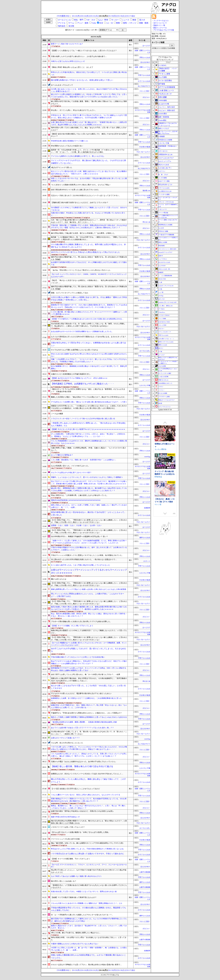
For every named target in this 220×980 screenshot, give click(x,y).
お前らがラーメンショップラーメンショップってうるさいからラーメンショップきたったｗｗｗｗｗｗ (89, 571)
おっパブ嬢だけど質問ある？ (62, 455)
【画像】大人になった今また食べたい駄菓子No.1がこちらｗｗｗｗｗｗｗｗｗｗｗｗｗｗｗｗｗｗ (88, 429)
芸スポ (142, 20)
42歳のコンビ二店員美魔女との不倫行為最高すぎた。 (71, 374)
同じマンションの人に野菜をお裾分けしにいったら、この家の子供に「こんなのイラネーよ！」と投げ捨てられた (88, 595)
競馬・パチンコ (130, 23)
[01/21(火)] (94, 16)
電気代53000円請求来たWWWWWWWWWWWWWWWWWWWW (76, 500)
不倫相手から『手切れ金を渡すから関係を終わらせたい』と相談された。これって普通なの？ (86, 713)
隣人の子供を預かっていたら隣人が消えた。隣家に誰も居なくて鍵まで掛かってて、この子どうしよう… (88, 780)
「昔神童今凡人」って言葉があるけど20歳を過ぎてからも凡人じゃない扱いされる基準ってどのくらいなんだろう (89, 886)
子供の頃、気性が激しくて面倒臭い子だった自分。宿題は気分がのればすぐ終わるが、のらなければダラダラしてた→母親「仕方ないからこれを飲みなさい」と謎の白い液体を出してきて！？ (89, 227)
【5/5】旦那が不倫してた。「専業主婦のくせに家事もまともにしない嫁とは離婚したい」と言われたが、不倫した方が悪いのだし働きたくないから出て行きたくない (89, 521)
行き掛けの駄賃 (145, 147)
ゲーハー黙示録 (163, 213)
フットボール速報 (164, 194)
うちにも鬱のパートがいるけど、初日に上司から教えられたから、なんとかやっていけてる (86, 795)
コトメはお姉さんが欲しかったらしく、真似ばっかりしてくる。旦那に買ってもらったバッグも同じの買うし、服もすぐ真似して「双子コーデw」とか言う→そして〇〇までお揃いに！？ (89, 755)
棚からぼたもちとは (59, 579)
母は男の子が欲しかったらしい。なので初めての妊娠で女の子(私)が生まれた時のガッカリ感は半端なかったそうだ (89, 871)
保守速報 (162, 84)
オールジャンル (64, 20)
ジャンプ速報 (162, 319)
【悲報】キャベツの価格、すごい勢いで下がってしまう (72, 626)
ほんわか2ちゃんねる (164, 262)
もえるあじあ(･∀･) (165, 168)
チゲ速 (160, 352)
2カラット (147, 561)
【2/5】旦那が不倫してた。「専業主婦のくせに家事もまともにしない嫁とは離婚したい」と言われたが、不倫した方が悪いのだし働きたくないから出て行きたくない (89, 603)
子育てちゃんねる (144, 75)
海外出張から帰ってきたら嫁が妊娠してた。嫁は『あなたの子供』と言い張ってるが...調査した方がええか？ (89, 129)
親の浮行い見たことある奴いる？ (64, 881)
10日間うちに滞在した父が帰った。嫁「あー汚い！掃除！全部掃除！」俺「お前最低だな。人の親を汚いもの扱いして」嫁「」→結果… (89, 949)
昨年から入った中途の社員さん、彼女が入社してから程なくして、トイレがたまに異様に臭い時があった (89, 73)
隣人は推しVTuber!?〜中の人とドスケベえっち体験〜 (165, 501)
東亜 (134, 20)
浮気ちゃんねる (145, 57)
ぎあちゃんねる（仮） (165, 269)
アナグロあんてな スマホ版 (164, 30)
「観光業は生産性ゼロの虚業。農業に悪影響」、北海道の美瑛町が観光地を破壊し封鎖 (84, 722)
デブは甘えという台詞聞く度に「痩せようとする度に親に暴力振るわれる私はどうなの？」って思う (89, 402)
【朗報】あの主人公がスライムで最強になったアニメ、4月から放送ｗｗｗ (79, 378)
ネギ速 (160, 289)
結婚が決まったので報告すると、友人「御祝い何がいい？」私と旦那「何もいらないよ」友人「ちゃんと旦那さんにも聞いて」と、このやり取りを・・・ (89, 706)
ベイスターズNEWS (164, 315)
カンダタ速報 (162, 178)
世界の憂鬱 (162, 97)
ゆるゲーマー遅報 (164, 181)
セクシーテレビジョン (165, 407)
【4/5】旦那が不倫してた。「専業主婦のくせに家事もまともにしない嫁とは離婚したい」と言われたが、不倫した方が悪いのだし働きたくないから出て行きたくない (89, 531)
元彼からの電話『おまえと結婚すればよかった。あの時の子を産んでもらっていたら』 (84, 762)
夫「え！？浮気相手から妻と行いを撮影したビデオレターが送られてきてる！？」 (82, 915)
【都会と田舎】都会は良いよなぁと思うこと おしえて (72, 67)
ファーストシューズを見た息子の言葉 (65, 839)
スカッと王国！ (145, 91)
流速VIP (161, 256)
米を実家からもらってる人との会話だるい (67, 146)
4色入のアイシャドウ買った (62, 167)
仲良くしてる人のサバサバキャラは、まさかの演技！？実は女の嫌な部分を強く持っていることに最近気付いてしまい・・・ (89, 180)
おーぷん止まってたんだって (62, 85)
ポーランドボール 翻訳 (165, 373)
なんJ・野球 (103, 20)
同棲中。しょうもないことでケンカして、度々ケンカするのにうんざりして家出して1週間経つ (87, 477)
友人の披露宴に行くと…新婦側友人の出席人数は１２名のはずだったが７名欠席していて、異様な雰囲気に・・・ (89, 367)
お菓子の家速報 (145, 872)
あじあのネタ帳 (164, 104)
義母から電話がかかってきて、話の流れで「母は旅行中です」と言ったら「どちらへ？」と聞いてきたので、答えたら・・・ (89, 927)
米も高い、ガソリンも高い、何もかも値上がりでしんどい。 (74, 110)
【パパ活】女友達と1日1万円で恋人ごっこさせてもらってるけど (75, 789)
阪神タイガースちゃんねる (166, 342)
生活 (101, 23)
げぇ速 (160, 282)
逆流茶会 (158, 449)
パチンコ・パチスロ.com (166, 202)
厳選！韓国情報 (164, 117)
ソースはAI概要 (57, 414)
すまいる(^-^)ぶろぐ (143, 152)
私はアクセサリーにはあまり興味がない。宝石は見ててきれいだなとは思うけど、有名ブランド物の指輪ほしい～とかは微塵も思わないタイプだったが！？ (89, 662)
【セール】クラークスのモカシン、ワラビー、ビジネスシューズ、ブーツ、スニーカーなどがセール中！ (89, 866)
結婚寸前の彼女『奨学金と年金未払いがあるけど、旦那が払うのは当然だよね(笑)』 (83, 811)
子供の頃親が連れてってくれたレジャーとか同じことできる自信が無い (78, 657)
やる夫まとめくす (165, 94)
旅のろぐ (161, 348)
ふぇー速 (161, 292)
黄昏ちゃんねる (163, 345)
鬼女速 (160, 403)
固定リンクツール (160, 28)
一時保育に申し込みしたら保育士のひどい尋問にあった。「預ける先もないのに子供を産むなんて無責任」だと (88, 424)
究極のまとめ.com (163, 380)
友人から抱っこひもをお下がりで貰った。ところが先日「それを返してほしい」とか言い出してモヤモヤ (88, 687)
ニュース (126, 20)
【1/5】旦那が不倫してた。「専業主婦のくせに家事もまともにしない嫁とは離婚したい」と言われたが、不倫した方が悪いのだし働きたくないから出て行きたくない (89, 639)
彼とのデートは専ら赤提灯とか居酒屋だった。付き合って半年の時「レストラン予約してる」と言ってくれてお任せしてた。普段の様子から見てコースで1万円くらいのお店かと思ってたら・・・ (89, 96)
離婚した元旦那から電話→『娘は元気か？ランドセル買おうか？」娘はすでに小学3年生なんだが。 (89, 397)
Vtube (94, 23)
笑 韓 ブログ (163, 175)
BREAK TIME (162, 279)
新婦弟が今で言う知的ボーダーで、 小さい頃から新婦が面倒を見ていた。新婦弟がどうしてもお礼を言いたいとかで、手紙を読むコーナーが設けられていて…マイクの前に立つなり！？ (89, 306)
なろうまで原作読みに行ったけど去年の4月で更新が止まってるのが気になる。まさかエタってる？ (89, 337)
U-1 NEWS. (162, 65)
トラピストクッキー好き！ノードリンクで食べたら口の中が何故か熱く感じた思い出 (83, 419)
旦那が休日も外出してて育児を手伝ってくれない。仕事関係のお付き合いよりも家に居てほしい (88, 344)
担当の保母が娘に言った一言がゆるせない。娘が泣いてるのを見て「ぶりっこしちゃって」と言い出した (88, 514)
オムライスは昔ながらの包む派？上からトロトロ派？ (71, 472)
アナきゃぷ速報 (164, 74)
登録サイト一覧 (159, 25)
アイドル (62, 23)
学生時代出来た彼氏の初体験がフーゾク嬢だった (70, 141)
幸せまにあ (146, 222)
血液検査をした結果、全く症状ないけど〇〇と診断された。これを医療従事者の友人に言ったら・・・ (86, 699)
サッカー (115, 20)
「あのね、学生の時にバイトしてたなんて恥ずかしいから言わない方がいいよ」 (81, 270)
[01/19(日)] (112, 16)
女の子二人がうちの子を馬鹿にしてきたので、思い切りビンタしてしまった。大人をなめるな (88, 650)
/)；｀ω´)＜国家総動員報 (165, 276)
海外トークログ (164, 128)
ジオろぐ (161, 387)
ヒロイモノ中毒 (145, 385)
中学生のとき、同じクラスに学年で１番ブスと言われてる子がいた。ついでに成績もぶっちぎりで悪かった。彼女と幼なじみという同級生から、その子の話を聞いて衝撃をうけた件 (89, 116)
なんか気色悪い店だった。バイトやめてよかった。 (70, 466)
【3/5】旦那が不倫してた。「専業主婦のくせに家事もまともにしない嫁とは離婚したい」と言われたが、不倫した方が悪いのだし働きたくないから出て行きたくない (89, 584)
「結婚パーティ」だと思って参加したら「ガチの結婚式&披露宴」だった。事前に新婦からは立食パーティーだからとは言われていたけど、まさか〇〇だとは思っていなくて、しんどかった (89, 542)
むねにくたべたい (161, 477)
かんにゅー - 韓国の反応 (167, 110)
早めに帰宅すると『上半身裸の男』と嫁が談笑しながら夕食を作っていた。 (80, 495)
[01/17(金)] (131, 16)
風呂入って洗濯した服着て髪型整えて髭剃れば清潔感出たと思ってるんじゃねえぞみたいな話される (89, 717)
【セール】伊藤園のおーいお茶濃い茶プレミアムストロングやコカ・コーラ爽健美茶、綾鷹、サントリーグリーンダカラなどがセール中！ (89, 644)
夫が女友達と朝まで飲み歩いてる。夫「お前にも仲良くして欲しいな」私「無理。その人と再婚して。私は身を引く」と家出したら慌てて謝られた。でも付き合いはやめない (88, 325)
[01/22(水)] (85, 16)
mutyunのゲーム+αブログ (165, 252)
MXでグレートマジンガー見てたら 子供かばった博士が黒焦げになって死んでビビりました (85, 252)
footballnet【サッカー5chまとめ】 (168, 302)
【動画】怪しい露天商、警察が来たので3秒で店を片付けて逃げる (82, 766)
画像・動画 (144, 23)
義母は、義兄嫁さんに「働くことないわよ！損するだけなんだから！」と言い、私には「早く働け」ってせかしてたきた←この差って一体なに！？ (89, 807)
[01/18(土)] (122, 16)
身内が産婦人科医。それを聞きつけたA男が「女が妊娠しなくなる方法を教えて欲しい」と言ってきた (89, 939)
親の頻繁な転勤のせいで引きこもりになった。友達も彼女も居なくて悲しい (82, 80)
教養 (118, 23)
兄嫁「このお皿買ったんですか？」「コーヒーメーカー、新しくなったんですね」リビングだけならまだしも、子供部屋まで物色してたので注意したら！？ (89, 360)
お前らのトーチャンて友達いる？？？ (65, 738)
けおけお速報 (162, 366)
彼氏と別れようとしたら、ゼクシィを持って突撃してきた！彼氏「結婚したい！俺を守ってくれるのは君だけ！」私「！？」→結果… (89, 506)
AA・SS (110, 23)
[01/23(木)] (76, 16)
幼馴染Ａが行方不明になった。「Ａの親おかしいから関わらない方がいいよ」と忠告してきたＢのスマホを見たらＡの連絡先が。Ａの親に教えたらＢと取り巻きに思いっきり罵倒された (89, 407)
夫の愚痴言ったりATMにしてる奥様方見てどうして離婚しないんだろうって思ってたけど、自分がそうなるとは (89, 209)
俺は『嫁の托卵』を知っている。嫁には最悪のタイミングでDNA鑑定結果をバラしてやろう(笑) (87, 843)
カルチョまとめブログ (166, 158)
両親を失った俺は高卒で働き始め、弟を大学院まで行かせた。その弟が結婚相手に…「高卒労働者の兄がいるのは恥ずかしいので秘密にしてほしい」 (89, 680)
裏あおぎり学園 (161, 504)
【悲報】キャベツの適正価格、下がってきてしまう (70, 859)
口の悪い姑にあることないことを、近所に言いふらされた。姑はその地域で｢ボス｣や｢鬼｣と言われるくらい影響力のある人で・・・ (89, 90)
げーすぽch (161, 309)
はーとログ (146, 46)
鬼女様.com (146, 191)
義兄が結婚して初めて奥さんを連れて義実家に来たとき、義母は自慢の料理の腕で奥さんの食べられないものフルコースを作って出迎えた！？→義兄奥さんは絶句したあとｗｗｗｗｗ (89, 608)
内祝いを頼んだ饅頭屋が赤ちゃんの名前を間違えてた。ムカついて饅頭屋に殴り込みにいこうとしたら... (88, 956)
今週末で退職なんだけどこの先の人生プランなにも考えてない (75, 944)
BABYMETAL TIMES (164, 322)
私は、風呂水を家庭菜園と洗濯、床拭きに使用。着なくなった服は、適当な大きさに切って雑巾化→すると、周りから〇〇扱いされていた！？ (89, 615)
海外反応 (62, 26)
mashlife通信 (162, 114)
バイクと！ (161, 390)
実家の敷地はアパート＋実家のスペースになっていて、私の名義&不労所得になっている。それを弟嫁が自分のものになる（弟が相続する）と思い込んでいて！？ (89, 800)
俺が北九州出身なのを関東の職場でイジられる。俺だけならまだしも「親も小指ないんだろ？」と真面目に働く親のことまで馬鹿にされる (89, 822)
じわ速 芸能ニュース (166, 90)
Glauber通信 (162, 120)
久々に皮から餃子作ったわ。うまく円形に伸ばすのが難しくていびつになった (81, 565)
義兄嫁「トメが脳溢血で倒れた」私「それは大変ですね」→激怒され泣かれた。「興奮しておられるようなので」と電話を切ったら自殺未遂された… (89, 238)
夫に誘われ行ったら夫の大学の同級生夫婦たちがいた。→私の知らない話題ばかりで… (84, 559)
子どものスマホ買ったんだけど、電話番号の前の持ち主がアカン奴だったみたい (81, 693)
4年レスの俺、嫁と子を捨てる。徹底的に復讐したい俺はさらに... (76, 933)
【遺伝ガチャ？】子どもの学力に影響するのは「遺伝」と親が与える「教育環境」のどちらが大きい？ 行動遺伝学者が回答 (88, 390)
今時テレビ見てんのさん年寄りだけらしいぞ (68, 61)
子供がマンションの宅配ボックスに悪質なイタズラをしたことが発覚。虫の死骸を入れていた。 (87, 555)
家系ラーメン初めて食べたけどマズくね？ (67, 44)
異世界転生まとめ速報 (165, 225)
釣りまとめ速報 (163, 393)
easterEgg (147, 457)
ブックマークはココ (161, 21)
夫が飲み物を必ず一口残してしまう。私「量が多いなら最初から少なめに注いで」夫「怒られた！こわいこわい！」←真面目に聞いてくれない (89, 733)
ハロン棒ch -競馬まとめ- (166, 306)
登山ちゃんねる (164, 165)
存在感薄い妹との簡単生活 (165, 445)
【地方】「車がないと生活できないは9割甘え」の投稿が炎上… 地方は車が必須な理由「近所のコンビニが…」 (89, 282)
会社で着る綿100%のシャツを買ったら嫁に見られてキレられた (75, 190)
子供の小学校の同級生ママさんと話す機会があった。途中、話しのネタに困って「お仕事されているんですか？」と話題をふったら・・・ (89, 549)
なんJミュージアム (165, 161)
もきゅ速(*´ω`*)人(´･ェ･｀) (166, 339)
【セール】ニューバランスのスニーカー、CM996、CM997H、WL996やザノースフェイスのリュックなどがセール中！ (89, 275)
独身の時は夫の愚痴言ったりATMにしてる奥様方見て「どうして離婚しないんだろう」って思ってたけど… (89, 632)
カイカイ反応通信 (165, 81)
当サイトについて (160, 23)
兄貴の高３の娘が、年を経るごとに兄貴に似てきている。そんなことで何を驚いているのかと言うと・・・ (88, 214)
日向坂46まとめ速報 (165, 140)
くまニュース (162, 209)
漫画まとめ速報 (163, 242)
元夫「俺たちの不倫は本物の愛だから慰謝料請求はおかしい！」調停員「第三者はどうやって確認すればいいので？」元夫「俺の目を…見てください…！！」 (89, 221)
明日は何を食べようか (165, 185)
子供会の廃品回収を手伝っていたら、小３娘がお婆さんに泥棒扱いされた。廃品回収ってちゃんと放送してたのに (88, 909)
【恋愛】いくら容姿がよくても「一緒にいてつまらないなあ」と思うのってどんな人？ (84, 51)
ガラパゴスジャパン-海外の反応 (167, 249)
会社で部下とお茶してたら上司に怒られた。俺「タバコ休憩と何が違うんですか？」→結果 (86, 674)
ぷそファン (162, 171)
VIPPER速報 (162, 100)
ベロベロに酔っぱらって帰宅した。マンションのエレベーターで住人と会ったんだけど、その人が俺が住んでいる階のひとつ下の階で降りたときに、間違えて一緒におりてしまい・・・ (89, 748)
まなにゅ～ (146, 97)
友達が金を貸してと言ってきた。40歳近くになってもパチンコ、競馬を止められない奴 (84, 891)
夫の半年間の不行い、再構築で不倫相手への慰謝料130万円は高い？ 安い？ (79, 536)
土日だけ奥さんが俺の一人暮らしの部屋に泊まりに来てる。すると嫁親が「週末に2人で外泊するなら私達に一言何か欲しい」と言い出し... (89, 299)
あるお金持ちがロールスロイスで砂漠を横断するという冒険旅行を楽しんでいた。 (82, 331)
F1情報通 (161, 136)
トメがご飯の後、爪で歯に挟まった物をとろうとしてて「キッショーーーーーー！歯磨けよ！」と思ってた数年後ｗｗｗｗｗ (89, 313)
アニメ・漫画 (83, 23)
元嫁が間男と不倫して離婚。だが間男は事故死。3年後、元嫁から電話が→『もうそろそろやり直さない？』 (89, 449)
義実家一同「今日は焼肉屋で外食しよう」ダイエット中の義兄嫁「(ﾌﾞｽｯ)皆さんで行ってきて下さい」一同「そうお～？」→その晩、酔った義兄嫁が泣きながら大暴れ (88, 151)
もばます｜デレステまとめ (166, 286)
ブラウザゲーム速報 (164, 397)
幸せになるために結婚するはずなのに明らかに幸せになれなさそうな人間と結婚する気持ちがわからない (89, 355)
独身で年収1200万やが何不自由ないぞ (65, 817)
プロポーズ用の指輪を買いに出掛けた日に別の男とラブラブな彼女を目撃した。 (81, 621)
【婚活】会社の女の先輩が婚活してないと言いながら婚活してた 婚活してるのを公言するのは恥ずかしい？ (89, 135)
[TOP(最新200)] (63, 16)
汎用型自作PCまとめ (165, 154)
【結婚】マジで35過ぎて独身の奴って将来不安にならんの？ (74, 897)
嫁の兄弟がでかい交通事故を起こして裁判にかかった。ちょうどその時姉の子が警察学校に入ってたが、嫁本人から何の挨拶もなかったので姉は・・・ (89, 920)
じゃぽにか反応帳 (163, 377)
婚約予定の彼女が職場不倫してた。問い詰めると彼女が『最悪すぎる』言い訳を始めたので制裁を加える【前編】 (89, 288)
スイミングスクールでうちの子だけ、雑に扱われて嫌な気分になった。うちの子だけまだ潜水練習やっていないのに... (88, 162)
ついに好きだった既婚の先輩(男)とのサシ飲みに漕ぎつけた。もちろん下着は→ (81, 185)
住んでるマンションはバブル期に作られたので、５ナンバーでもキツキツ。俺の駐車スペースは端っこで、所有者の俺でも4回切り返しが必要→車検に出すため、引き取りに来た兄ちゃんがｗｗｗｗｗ (89, 483)
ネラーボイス (163, 151)
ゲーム (71, 23)
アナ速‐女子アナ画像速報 (166, 235)
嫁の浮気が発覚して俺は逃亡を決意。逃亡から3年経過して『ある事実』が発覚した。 (83, 233)
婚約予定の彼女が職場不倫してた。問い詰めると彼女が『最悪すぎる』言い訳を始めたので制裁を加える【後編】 (89, 258)
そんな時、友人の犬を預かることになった (67, 743)
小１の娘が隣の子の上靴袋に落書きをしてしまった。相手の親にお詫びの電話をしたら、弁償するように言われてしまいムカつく (88, 246)
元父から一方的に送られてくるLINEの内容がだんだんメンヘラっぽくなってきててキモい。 (86, 195)
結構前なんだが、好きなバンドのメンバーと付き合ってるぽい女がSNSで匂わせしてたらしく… (87, 774)
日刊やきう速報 (163, 231)
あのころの (161, 299)
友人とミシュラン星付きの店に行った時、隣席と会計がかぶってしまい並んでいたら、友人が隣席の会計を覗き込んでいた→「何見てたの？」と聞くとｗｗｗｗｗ (89, 173)
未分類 (71, 26)
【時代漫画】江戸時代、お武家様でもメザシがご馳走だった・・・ (83, 384)
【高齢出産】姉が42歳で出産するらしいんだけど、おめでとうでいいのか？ (80, 202)
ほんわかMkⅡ (145, 62)
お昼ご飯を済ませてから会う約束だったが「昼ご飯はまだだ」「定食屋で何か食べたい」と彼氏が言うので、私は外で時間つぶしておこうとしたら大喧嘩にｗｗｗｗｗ (89, 123)
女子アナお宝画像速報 (167, 87)
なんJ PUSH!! (162, 266)
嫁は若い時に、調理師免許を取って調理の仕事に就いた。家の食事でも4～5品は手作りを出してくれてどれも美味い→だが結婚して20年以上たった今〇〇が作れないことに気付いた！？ (89, 489)
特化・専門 (79, 20)
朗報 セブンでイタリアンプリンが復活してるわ (70, 293)
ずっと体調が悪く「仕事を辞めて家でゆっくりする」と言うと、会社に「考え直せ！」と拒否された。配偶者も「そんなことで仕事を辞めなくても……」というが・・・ (88, 435)
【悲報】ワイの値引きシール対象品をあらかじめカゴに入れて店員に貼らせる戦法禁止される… (87, 319)
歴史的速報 (161, 246)
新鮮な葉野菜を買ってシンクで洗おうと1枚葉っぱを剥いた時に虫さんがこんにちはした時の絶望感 (89, 589)
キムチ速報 (162, 77)
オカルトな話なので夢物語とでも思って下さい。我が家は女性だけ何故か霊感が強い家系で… (86, 965)
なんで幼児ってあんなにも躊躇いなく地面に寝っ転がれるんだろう (76, 876)
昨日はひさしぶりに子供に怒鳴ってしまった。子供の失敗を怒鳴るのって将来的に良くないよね (87, 849)
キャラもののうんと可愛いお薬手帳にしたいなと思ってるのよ (75, 350)
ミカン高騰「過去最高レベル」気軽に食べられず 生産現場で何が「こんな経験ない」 (84, 460)
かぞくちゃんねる (144, 81)
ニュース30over (163, 259)
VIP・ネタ (91, 20)
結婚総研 (147, 508)
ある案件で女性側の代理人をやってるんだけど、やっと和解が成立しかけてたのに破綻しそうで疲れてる (89, 263)
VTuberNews (162, 312)
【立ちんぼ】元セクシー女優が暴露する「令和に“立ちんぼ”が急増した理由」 (80, 832)
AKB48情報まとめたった (165, 383)
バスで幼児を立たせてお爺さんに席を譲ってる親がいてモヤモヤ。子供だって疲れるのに (88, 854)
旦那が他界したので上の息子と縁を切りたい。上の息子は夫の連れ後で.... (79, 56)
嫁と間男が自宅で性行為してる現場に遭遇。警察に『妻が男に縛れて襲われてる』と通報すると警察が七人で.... (89, 103)
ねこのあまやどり (145, 86)
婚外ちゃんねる (145, 538)
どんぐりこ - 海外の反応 (167, 107)
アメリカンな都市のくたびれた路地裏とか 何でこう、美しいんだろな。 (78, 156)
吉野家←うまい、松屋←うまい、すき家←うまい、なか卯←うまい (76, 525)
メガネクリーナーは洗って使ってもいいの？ (68, 827)
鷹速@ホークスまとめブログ (166, 400)
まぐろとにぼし (145, 351)
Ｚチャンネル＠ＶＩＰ (165, 332)
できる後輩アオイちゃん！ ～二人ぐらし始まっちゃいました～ (165, 474)
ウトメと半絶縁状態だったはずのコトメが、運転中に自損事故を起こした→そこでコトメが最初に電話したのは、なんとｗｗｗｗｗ (89, 442)
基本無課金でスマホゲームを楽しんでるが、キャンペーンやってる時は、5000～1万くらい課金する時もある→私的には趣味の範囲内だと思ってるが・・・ (89, 669)
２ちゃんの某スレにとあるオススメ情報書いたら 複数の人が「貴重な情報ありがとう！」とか (87, 903)
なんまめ (161, 228)
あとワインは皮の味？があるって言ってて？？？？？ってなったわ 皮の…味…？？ (82, 728)
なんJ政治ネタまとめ (165, 191)
